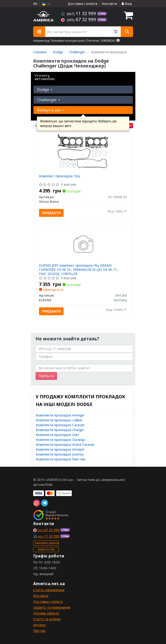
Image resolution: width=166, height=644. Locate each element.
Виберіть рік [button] (50, 110)
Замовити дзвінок (47, 543)
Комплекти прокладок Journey (60, 454)
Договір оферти (46, 613)
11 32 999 (79, 13)
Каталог (40, 625)
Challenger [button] (49, 100)
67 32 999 (79, 19)
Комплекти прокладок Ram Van (61, 459)
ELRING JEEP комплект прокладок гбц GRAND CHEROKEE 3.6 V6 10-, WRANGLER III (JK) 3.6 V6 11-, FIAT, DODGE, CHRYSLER (79, 270)
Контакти (109, 4)
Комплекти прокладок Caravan (60, 425)
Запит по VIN (46, 549)
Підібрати (46, 376)
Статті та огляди (47, 619)
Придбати (51, 213)
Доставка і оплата (83, 4)
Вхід (127, 4)
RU (35, 4)
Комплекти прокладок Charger (60, 430)
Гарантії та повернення (52, 607)
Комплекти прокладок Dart (57, 435)
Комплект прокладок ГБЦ (60, 176)
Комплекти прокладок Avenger (60, 415)
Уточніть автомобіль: (45, 77)
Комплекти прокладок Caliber (59, 420)
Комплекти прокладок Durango (61, 440)
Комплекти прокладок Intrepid (60, 449)
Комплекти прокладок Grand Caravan (65, 444)
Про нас (39, 631)
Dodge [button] (45, 89)
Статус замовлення (49, 590)
